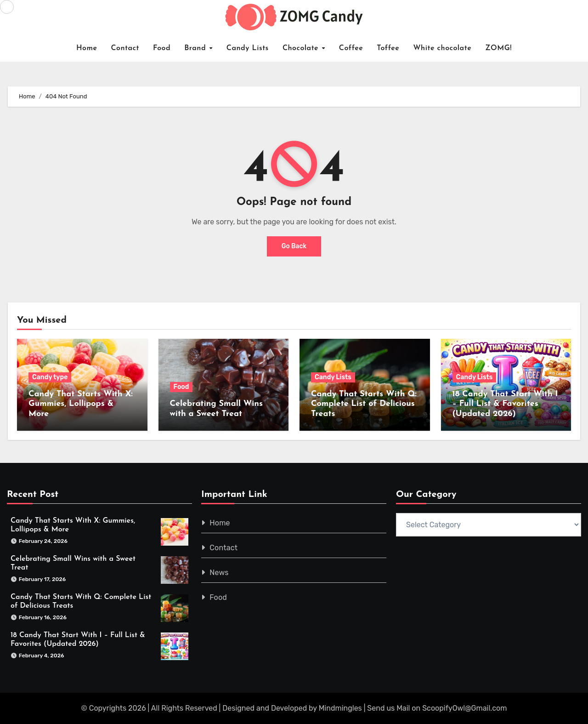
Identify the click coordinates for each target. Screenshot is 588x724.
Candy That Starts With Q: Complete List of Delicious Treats (364, 404)
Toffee (388, 48)
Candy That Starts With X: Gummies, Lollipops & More (81, 404)
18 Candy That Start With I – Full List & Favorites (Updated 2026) (505, 404)
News (219, 573)
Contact (125, 48)
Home (87, 48)
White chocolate (442, 48)
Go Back (294, 246)
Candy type (50, 377)
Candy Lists (248, 48)
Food (162, 48)
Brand (196, 48)
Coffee (351, 48)
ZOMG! (498, 48)
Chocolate (302, 48)
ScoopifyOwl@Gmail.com (464, 708)
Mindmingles (340, 708)
